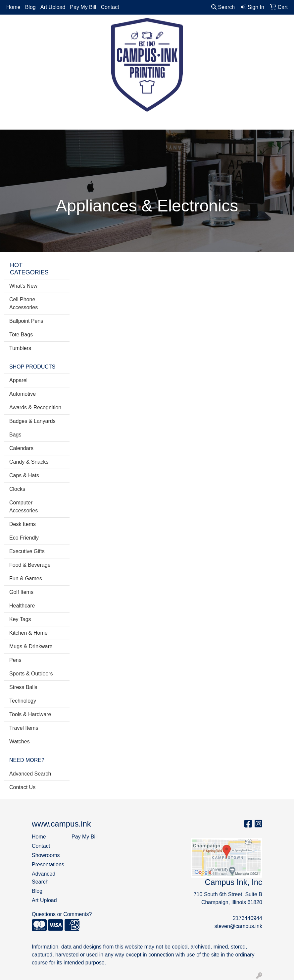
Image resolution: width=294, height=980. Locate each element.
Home (13, 7)
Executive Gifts (27, 551)
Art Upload (53, 7)
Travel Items (24, 728)
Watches (20, 742)
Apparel (18, 380)
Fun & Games (26, 578)
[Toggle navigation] (10, 122)
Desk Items (23, 524)
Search (223, 7)
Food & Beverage (30, 565)
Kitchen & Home (28, 633)
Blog (30, 7)
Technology (23, 701)
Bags (15, 435)
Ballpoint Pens (26, 321)
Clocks (17, 489)
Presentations (48, 865)
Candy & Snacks (29, 462)
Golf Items (21, 592)
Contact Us (22, 787)
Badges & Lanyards (32, 421)
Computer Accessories (24, 507)
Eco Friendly (24, 538)
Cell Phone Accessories (24, 303)
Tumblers (20, 348)
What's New (23, 286)
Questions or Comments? (62, 914)
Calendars (21, 448)
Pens (15, 660)
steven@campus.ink (238, 926)
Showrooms (46, 855)
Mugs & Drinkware (31, 646)
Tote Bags (21, 335)
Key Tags (20, 619)
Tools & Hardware (30, 714)
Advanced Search (30, 774)
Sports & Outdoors (31, 674)
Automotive (23, 394)
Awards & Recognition (35, 407)
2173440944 (247, 918)
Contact (110, 7)
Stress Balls (23, 687)
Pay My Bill (83, 7)
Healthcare (22, 606)
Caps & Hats (24, 475)
